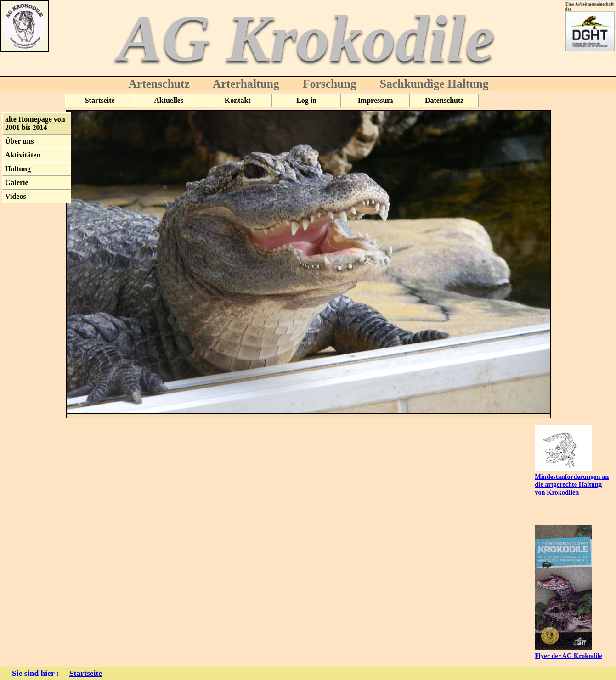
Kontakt (238, 100)
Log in (306, 100)
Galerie (17, 183)
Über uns (19, 141)
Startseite (100, 100)
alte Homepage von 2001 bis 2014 (35, 123)
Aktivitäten (23, 155)
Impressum (376, 100)
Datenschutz (444, 100)
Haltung (18, 169)
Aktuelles (169, 100)
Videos (16, 196)
